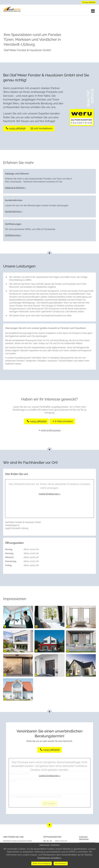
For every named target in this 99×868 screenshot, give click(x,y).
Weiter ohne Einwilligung (42, 863)
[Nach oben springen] (49, 253)
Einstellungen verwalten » (49, 858)
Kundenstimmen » (14, 211)
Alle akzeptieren (61, 863)
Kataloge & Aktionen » (15, 188)
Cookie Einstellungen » (49, 494)
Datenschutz (84, 839)
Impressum (83, 837)
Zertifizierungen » (13, 235)
